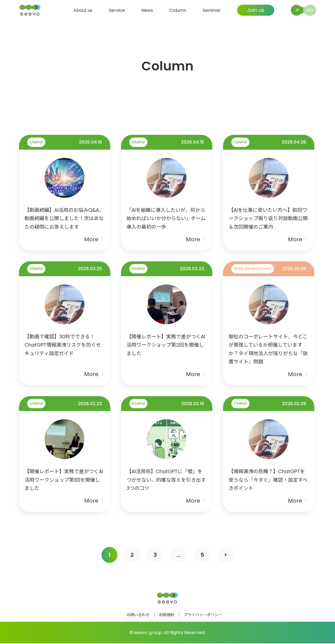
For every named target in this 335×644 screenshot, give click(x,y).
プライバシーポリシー (203, 615)
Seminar (212, 10)
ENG (310, 10)
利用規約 (167, 615)
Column (178, 10)
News (147, 10)
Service (117, 10)
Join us (256, 10)
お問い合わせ (138, 615)
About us (83, 10)
